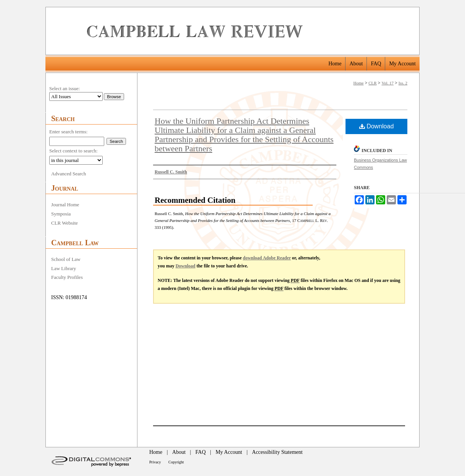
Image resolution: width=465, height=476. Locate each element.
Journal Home (65, 205)
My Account (229, 452)
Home (359, 83)
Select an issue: (65, 88)
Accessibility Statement (277, 452)
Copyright (176, 462)
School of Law (66, 259)
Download (377, 126)
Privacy (155, 462)
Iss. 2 (403, 83)
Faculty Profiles (67, 277)
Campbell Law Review (250, 31)
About (179, 452)
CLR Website (65, 223)
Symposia (61, 214)
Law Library (64, 268)
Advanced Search (69, 174)
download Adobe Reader (267, 258)
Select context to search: (73, 151)
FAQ (201, 452)
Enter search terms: (68, 132)
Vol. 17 (387, 83)
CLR (372, 83)
